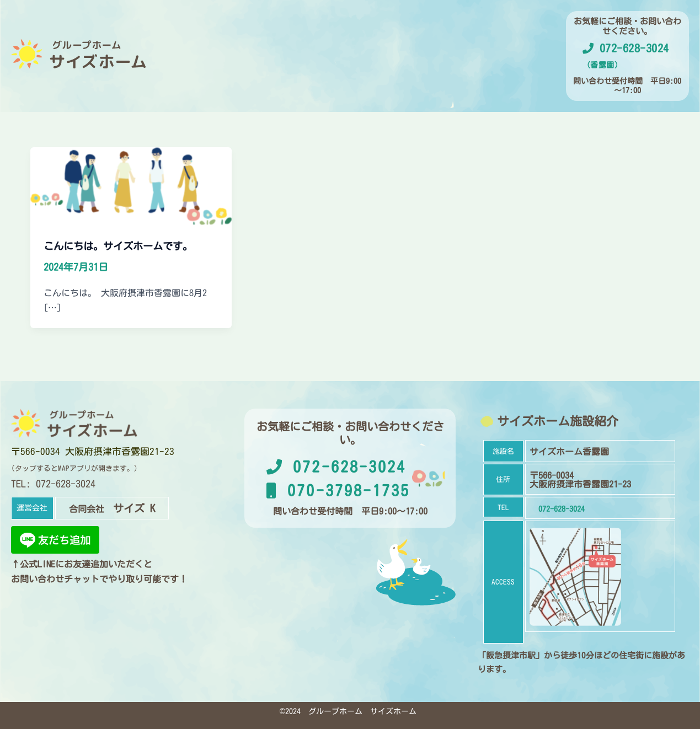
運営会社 (346, 69)
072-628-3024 (336, 464)
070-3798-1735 (338, 488)
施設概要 (285, 69)
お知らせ (403, 69)
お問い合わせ (469, 69)
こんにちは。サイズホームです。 (126, 244)
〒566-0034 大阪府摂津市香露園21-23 (95, 449)
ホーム (228, 69)
